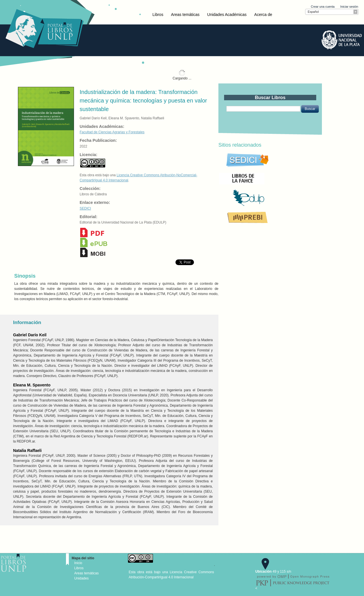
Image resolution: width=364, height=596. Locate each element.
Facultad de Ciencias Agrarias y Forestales (112, 132)
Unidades (81, 578)
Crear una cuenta (323, 7)
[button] (310, 109)
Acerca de (263, 15)
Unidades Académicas (227, 15)
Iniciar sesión (349, 7)
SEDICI (85, 208)
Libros (158, 15)
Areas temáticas (185, 15)
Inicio (78, 563)
